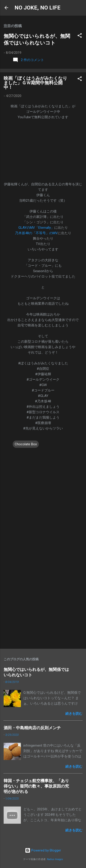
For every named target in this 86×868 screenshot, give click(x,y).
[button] (80, 36)
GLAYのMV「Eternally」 (36, 228)
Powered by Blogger (43, 850)
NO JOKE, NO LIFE (37, 8)
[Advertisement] (43, 599)
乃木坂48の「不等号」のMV (36, 233)
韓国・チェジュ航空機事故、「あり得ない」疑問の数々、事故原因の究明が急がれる (36, 786)
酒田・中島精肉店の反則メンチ (32, 728)
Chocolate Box (26, 444)
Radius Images (55, 859)
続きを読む (74, 714)
